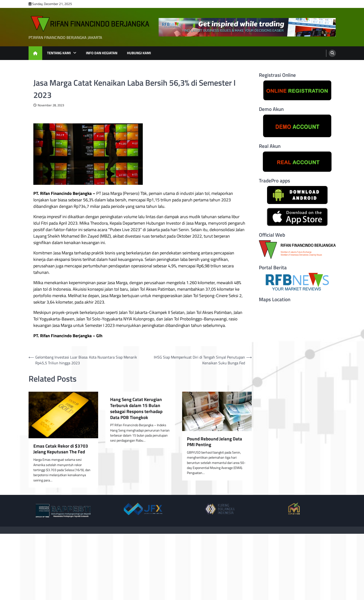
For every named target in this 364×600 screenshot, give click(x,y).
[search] (332, 53)
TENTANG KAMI (59, 53)
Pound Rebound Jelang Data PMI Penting (215, 442)
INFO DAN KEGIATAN (102, 53)
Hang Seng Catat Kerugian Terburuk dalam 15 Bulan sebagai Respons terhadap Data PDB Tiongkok (136, 408)
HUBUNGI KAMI (139, 53)
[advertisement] (247, 27)
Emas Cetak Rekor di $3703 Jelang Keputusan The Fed (61, 449)
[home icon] (35, 53)
